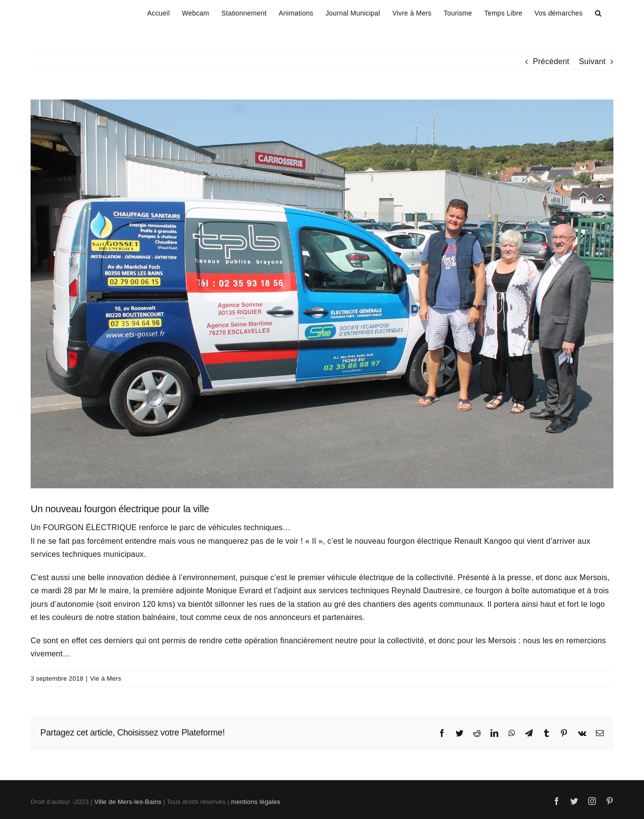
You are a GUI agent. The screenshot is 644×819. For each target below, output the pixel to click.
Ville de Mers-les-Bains (128, 802)
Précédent (551, 61)
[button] (598, 12)
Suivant (592, 61)
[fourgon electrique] (322, 294)
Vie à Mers (105, 678)
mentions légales (256, 802)
